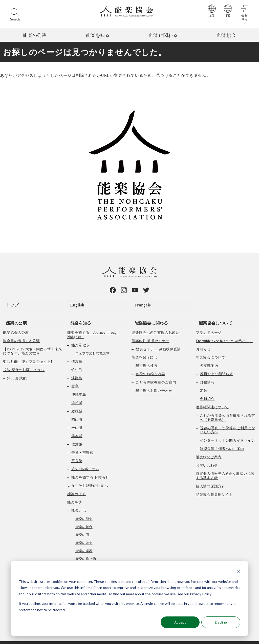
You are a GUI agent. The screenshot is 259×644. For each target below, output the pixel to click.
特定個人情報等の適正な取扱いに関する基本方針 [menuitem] (225, 467)
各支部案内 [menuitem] (209, 357)
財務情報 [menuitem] (207, 374)
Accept (180, 622)
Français (140, 302)
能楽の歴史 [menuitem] (84, 510)
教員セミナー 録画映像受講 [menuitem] (158, 341)
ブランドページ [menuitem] (209, 324)
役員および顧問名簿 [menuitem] (216, 366)
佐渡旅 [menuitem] (77, 436)
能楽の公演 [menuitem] (14, 314)
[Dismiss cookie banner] (239, 572)
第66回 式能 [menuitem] (17, 370)
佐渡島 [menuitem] (77, 353)
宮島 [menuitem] (75, 378)
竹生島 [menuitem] (77, 361)
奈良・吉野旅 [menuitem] (82, 444)
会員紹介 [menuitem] (207, 390)
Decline (221, 622)
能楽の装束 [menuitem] (84, 534)
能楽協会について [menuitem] (213, 314)
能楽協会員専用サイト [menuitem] (214, 486)
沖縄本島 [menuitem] (79, 386)
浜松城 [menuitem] (77, 395)
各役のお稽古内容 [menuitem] (150, 366)
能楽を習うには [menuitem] (144, 349)
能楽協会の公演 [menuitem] (16, 324)
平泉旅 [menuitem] (77, 453)
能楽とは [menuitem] (79, 502)
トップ (9, 302)
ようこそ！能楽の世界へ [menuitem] (88, 477)
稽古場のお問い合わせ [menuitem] (154, 382)
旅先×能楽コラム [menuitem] (85, 461)
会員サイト (245, 19)
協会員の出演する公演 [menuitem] (21, 333)
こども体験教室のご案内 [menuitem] (156, 374)
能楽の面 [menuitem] (82, 526)
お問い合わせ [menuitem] (207, 457)
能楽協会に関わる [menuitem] (148, 314)
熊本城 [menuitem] (77, 428)
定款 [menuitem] (203, 382)
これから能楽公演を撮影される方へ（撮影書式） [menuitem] (227, 409)
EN (212, 16)
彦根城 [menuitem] (77, 403)
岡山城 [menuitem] (77, 411)
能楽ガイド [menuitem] (77, 486)
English (74, 302)
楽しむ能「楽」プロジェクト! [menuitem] (28, 353)
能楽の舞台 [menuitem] (84, 519)
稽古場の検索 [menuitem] (147, 357)
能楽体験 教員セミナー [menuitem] (150, 333)
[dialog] (129, 598)
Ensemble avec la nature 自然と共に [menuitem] (224, 333)
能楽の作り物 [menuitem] (86, 550)
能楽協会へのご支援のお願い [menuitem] (155, 324)
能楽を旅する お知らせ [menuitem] (90, 469)
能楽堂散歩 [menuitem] (81, 337)
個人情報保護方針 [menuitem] (210, 478)
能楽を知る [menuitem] (78, 314)
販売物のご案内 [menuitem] (209, 449)
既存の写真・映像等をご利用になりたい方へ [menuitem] (227, 422)
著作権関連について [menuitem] (212, 399)
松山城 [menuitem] (77, 419)
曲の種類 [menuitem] (79, 558)
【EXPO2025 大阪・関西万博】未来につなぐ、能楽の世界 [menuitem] (33, 343)
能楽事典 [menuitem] (75, 494)
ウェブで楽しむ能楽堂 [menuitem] (92, 345)
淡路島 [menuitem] (77, 370)
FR (228, 16)
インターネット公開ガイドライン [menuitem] (227, 432)
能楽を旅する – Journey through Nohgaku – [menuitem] (93, 326)
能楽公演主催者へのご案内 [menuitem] (222, 440)
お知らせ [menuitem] (203, 341)
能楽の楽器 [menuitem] (84, 543)
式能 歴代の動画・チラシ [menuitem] (24, 362)
